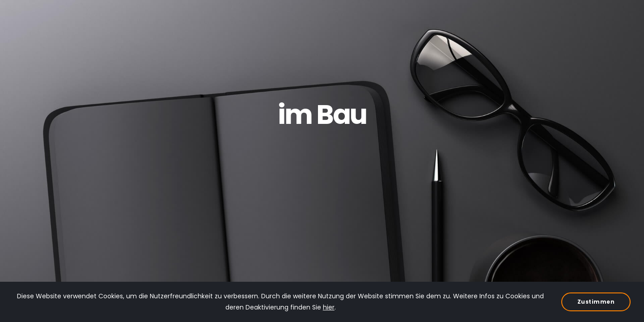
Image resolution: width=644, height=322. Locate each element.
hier (329, 307)
